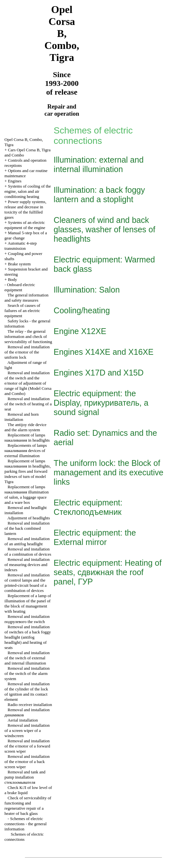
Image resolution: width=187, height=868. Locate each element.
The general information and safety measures (27, 298)
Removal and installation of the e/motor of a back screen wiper (27, 762)
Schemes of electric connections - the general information (26, 824)
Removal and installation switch (27, 619)
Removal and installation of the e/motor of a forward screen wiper (27, 746)
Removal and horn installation (22, 417)
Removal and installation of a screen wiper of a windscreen (27, 730)
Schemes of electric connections (24, 837)
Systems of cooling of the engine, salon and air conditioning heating (28, 191)
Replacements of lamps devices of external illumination (26, 451)
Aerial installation (23, 720)
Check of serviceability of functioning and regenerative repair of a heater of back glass (28, 806)
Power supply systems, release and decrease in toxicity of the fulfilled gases (25, 209)
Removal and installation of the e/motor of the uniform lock (27, 352)
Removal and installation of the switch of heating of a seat (28, 404)
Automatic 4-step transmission (21, 246)
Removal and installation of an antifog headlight (27, 541)
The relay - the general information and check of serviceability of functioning (28, 336)
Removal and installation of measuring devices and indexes (27, 565)
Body (12, 279)
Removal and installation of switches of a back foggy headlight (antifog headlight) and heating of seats (28, 637)
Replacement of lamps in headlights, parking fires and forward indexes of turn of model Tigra (28, 471)
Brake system (19, 264)
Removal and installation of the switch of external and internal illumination (27, 658)
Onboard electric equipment (20, 287)
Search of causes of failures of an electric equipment (22, 311)
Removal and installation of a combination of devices (28, 552)
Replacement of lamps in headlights (27, 438)
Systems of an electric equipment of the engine (25, 225)
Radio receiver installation (30, 705)
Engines (15, 181)
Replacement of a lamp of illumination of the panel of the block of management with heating (28, 603)
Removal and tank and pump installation (25, 777)
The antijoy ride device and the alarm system (26, 427)
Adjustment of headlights (29, 518)
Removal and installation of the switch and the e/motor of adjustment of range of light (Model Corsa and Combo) (28, 383)
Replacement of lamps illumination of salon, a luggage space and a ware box (27, 495)
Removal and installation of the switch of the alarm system (27, 673)
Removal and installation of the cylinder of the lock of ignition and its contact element (27, 692)
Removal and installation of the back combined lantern (27, 528)
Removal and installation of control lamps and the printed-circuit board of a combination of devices (27, 583)
